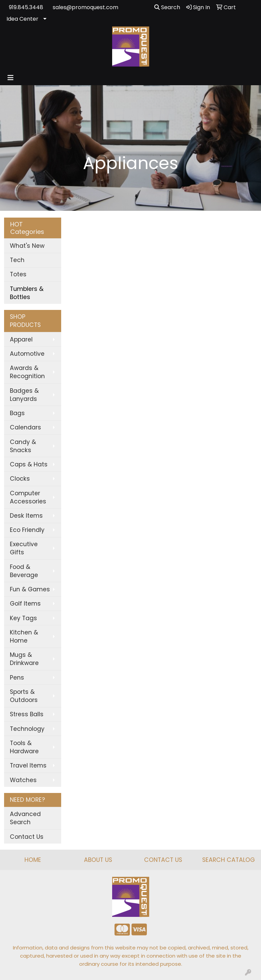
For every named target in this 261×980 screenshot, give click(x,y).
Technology (27, 729)
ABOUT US (98, 860)
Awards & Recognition (27, 372)
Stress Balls (27, 714)
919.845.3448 (26, 7)
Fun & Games (30, 589)
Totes (18, 274)
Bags (17, 413)
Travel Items (28, 765)
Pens (17, 678)
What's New (27, 246)
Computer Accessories (28, 497)
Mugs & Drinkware (24, 659)
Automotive (27, 354)
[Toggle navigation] (11, 78)
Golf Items (25, 604)
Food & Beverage (24, 571)
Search (167, 7)
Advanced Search (25, 818)
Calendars (25, 427)
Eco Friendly (27, 530)
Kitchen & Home (24, 636)
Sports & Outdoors (24, 696)
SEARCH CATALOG (229, 860)
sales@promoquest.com (85, 7)
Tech (17, 260)
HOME (33, 860)
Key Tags (23, 618)
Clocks (20, 479)
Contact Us (27, 837)
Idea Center (22, 19)
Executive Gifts (24, 548)
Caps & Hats (29, 464)
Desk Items (26, 516)
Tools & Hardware (24, 747)
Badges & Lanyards (24, 395)
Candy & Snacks (23, 446)
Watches (23, 780)
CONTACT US (163, 860)
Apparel (21, 339)
